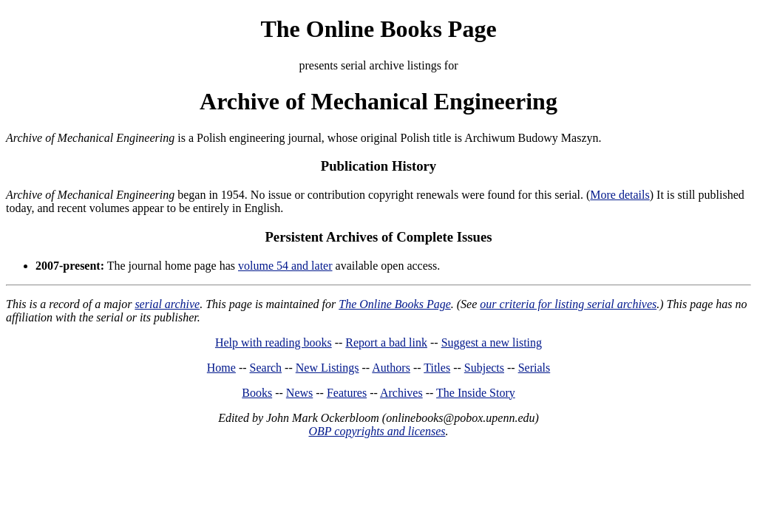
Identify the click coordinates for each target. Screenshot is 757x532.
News (299, 393)
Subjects (484, 368)
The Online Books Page (378, 29)
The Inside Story (476, 393)
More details (619, 195)
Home (221, 368)
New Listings (327, 368)
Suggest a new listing (492, 342)
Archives (401, 393)
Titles (437, 368)
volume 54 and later (285, 266)
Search (266, 368)
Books (257, 393)
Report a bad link (386, 342)
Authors (391, 368)
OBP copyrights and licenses (377, 431)
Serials (534, 368)
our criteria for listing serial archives (568, 304)
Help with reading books (274, 342)
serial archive (167, 304)
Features (347, 393)
